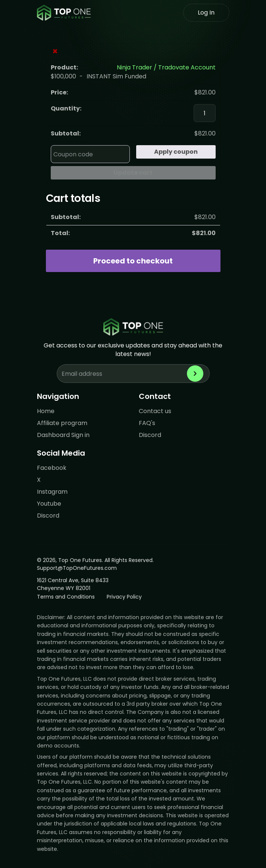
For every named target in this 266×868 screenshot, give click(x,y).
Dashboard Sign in (63, 435)
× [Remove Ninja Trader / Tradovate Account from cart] (55, 51)
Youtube (49, 504)
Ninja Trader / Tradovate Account (166, 67)
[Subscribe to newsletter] (195, 374)
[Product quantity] (204, 113)
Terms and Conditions (66, 597)
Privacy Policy (124, 597)
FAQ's (147, 423)
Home (46, 411)
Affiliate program (62, 423)
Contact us (155, 411)
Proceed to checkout (133, 261)
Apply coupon (176, 152)
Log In (206, 13)
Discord (150, 435)
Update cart (133, 173)
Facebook (52, 468)
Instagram (52, 492)
